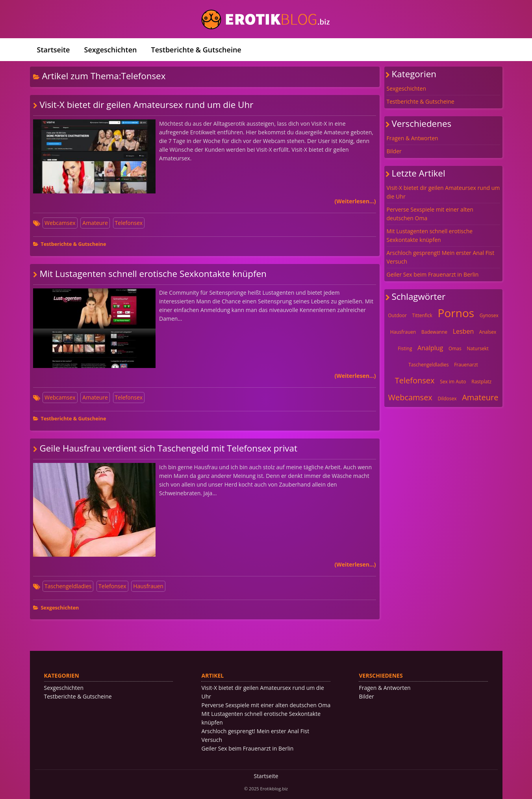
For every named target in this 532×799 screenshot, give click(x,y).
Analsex (488, 332)
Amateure (95, 223)
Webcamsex (60, 223)
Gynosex (489, 315)
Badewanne (434, 332)
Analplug (430, 348)
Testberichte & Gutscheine (196, 50)
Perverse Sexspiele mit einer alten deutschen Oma (430, 214)
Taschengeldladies (68, 586)
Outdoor (397, 315)
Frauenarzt (466, 365)
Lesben (463, 331)
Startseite (54, 50)
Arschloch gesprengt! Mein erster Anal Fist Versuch (441, 257)
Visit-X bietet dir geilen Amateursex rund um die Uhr (146, 105)
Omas (455, 348)
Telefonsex (129, 223)
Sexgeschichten (111, 50)
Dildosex (447, 399)
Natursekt (477, 348)
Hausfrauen (148, 586)
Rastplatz (481, 382)
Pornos (456, 313)
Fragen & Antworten (412, 138)
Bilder (394, 151)
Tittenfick (422, 315)
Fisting (405, 348)
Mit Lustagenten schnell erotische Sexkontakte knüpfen (153, 274)
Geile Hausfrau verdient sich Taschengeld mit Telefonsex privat (168, 448)
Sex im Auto (453, 382)
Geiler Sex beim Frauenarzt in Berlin (433, 274)
